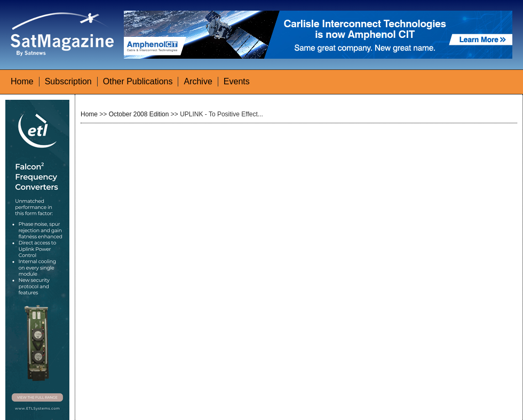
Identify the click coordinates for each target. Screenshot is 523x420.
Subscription (68, 81)
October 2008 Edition (139, 114)
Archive (198, 81)
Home (22, 81)
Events (237, 81)
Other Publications (138, 81)
